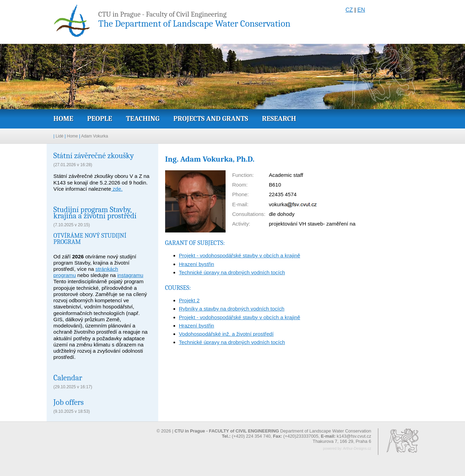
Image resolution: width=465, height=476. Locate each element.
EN (361, 10)
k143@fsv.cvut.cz (354, 436)
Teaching (143, 118)
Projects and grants (211, 118)
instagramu (130, 275)
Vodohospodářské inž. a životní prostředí (226, 334)
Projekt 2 (189, 300)
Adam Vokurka (95, 136)
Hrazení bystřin (197, 264)
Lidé (60, 136)
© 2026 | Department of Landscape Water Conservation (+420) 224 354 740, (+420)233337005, (264, 434)
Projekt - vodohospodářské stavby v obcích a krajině (240, 255)
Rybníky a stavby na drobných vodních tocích (232, 309)
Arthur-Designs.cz (357, 449)
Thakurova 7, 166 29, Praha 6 (342, 441)
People (99, 118)
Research (279, 118)
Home (64, 118)
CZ (349, 10)
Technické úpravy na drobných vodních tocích (232, 272)
